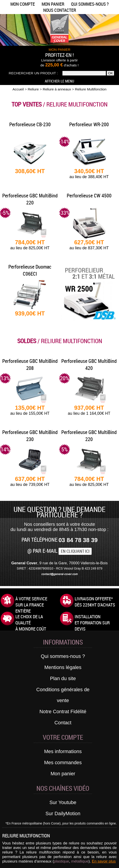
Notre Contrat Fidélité (63, 712)
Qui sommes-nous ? (90, 4)
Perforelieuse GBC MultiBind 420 (89, 364)
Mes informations (63, 751)
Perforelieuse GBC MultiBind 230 (30, 436)
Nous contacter (60, 10)
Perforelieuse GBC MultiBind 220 (30, 199)
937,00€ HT (89, 410)
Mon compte (23, 4)
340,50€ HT (89, 174)
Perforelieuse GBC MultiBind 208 (30, 364)
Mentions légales (63, 667)
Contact (63, 723)
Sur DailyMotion (63, 813)
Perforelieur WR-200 (89, 124)
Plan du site (63, 678)
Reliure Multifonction (91, 89)
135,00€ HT (30, 410)
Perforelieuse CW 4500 (89, 195)
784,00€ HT (30, 245)
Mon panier (53, 4)
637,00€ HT (30, 481)
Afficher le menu (59, 81)
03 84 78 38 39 (78, 540)
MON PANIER (59, 50)
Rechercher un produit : (33, 73)
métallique (80, 861)
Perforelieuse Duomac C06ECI (30, 270)
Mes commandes (63, 763)
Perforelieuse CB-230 (30, 124)
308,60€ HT (30, 171)
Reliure (33, 89)
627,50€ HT (89, 245)
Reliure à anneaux (57, 89)
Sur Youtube (63, 802)
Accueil (18, 89)
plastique (61, 861)
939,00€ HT (30, 313)
